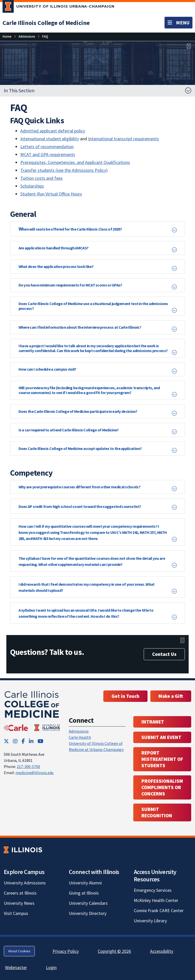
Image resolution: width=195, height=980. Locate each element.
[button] (98, 506)
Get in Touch (125, 696)
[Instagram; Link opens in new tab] (15, 741)
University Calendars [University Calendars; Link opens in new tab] (88, 903)
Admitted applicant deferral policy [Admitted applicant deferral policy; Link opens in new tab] (53, 131)
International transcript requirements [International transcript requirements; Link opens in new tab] (124, 139)
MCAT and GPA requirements (48, 154)
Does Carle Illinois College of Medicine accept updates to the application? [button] (80, 448)
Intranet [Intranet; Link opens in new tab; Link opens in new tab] (153, 722)
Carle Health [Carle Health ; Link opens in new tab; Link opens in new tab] (80, 737)
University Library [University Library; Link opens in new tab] (150, 921)
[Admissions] (27, 36)
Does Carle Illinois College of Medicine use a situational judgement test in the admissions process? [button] (93, 306)
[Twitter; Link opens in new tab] (6, 741)
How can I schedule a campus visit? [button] (47, 369)
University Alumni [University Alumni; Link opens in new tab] (85, 883)
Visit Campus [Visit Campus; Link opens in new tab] (16, 913)
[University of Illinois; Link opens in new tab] (23, 850)
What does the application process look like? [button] (56, 266)
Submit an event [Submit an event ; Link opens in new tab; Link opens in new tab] (161, 737)
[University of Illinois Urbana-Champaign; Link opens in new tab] (59, 7)
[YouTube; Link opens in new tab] (40, 741)
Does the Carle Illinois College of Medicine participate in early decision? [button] (78, 411)
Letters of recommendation (47, 147)
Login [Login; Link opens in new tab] (51, 967)
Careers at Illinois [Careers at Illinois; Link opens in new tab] (20, 893)
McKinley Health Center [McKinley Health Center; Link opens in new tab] (156, 900)
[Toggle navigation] (178, 23)
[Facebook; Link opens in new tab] (23, 741)
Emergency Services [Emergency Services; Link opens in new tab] (153, 890)
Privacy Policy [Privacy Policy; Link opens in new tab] (66, 951)
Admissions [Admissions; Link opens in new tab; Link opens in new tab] (79, 731)
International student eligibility (50, 139)
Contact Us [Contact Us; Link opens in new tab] (164, 654)
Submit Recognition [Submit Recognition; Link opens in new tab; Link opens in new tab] (157, 812)
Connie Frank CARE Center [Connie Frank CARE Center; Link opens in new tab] (159, 910)
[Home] (7, 36)
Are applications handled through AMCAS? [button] (54, 248)
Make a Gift (171, 696)
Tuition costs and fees (42, 178)
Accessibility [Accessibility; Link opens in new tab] (162, 951)
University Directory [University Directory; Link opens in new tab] (88, 913)
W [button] (70, 229)
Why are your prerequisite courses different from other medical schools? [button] (79, 487)
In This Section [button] (19, 91)
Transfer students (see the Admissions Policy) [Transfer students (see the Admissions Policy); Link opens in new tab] (64, 170)
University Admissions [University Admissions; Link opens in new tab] (25, 883)
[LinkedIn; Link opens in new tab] (31, 741)
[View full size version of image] (189, 47)
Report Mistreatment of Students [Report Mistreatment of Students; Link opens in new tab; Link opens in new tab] (162, 759)
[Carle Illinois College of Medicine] (46, 23)
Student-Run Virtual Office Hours (51, 194)
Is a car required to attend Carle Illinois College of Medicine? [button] (69, 430)
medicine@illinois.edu (35, 773)
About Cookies (19, 951)
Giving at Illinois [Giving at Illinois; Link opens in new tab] (84, 893)
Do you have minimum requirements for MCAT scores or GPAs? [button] (70, 285)
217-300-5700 (28, 766)
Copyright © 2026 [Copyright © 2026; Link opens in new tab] (114, 951)
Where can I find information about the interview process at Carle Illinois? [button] (80, 327)
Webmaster (16, 967)
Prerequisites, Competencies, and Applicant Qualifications (75, 162)
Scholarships (32, 186)
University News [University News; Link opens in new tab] (19, 903)
